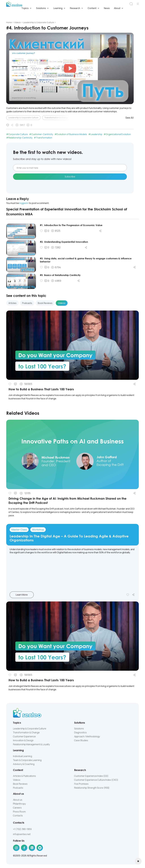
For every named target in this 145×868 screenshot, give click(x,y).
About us (18, 800)
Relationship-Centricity (20, 138)
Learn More (26, 595)
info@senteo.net (22, 834)
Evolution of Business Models (72, 134)
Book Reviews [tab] (45, 303)
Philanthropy (19, 804)
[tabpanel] (72, 358)
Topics (27, 8)
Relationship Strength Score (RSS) (92, 788)
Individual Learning (23, 756)
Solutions (43, 8)
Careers (17, 808)
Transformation (44, 138)
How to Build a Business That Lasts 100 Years (44, 389)
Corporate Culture (18, 134)
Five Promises (81, 784)
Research (77, 8)
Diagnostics (80, 733)
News (107, 8)
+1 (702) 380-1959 (22, 829)
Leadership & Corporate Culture (23, 118)
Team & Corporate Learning (27, 760)
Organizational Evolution (118, 134)
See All (130, 118)
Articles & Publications (24, 776)
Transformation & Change (56, 118)
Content (94, 8)
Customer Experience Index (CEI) (91, 776)
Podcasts (18, 788)
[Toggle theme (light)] (138, 861)
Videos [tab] (62, 303)
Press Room (19, 812)
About (119, 8)
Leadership (96, 134)
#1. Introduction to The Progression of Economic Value (73, 225)
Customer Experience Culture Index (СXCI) (96, 780)
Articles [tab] (12, 303)
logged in (24, 203)
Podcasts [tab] (27, 303)
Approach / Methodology (87, 737)
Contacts (18, 816)
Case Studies (81, 741)
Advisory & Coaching (24, 764)
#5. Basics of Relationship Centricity (62, 275)
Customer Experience (24, 737)
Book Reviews (20, 784)
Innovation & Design (23, 741)
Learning (60, 8)
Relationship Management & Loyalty (31, 744)
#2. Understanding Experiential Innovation (66, 242)
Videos (17, 780)
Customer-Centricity (42, 134)
